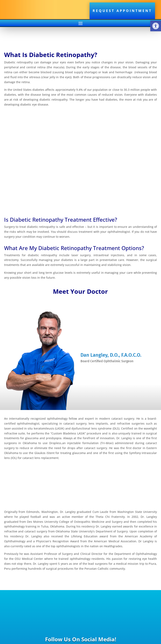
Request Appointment (122, 11)
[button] (156, 26)
